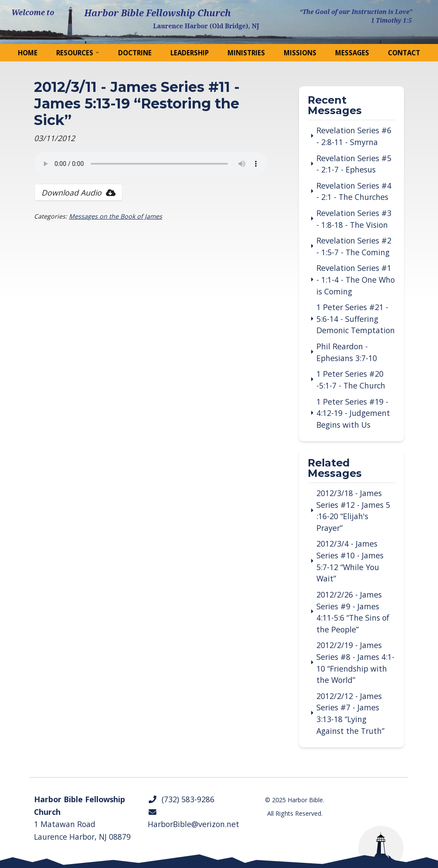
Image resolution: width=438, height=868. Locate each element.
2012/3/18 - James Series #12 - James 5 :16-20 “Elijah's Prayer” (353, 510)
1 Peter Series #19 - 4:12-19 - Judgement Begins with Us (353, 413)
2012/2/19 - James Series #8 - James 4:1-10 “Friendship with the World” (355, 662)
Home (28, 53)
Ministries (246, 53)
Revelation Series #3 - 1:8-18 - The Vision (354, 219)
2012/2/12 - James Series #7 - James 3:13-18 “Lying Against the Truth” (350, 713)
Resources (75, 53)
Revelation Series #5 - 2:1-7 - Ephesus (354, 164)
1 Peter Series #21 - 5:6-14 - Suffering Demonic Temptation (356, 319)
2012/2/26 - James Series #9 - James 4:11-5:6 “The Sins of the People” (353, 612)
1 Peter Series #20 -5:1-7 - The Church (351, 380)
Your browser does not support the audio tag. (151, 164)
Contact (404, 53)
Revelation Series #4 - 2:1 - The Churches (354, 191)
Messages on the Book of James (115, 216)
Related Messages (335, 468)
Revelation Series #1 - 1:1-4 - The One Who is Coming (356, 279)
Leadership (190, 53)
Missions (300, 53)
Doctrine (135, 53)
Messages (352, 53)
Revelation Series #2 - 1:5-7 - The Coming (354, 246)
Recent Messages (335, 106)
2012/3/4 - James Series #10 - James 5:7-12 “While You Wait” (350, 561)
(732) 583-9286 (181, 799)
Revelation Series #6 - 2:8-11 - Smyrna (354, 136)
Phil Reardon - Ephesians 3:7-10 (347, 352)
